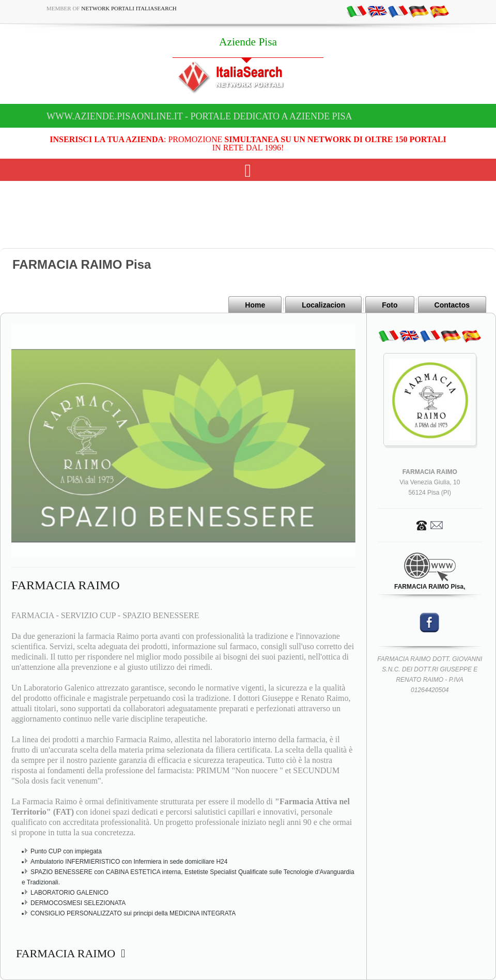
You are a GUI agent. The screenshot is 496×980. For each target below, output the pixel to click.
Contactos (452, 305)
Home (255, 305)
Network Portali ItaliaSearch (129, 8)
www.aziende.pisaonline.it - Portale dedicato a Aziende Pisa (199, 116)
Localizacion (323, 305)
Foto (390, 305)
